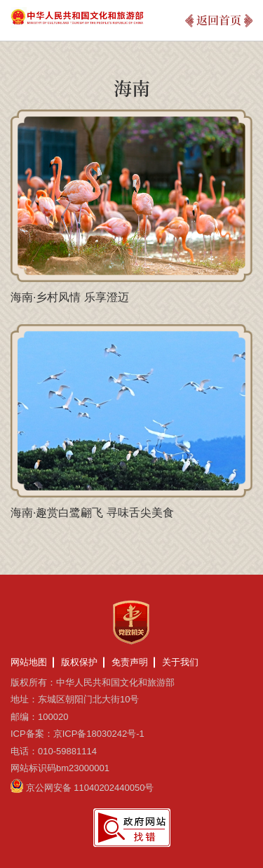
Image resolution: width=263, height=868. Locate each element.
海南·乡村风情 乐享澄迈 (70, 297)
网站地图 (29, 662)
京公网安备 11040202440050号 (90, 788)
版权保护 (79, 662)
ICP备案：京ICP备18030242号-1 (77, 734)
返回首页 (219, 20)
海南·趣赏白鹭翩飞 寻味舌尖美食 (92, 513)
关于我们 (180, 662)
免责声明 (130, 662)
